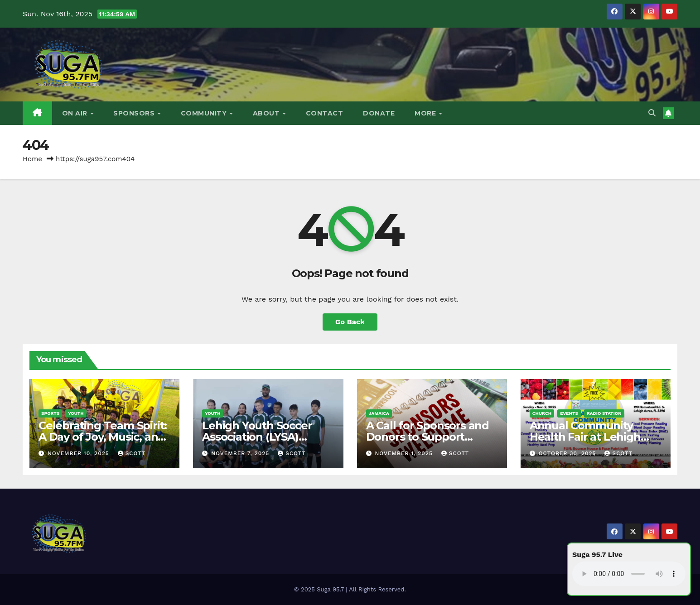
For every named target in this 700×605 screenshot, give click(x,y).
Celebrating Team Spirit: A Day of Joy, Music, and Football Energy (103, 437)
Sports (50, 413)
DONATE (379, 113)
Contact (325, 113)
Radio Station (604, 413)
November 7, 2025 (241, 453)
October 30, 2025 (569, 453)
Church (542, 413)
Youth (76, 413)
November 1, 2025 (405, 453)
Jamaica (379, 413)
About (267, 113)
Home (32, 159)
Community (205, 113)
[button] (652, 113)
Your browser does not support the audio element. (629, 574)
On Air (76, 113)
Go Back (350, 322)
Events (569, 413)
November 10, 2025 (80, 453)
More (426, 113)
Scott (132, 453)
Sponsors (135, 113)
